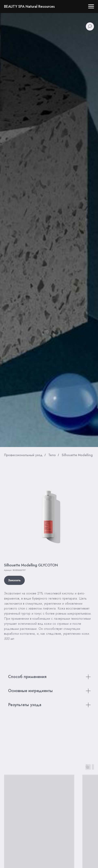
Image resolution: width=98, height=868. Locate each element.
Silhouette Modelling (77, 455)
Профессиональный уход (23, 455)
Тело (52, 455)
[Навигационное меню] (91, 7)
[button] (14, 580)
